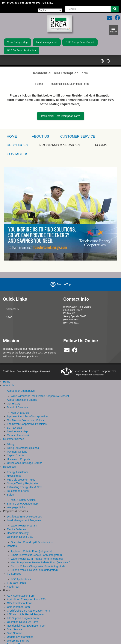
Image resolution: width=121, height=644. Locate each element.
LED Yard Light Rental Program (25, 614)
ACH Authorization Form (21, 595)
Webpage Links (16, 507)
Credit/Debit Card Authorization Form (28, 610)
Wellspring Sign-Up (18, 640)
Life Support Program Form (23, 618)
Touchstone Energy (18, 490)
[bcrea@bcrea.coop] (67, 351)
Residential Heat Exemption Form (61, 116)
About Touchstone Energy (22, 400)
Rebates (12, 546)
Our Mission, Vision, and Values (25, 420)
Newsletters (14, 476)
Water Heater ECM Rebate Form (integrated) (37, 559)
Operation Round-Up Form (22, 622)
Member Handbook (18, 435)
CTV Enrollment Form (20, 603)
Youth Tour (13, 586)
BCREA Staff (14, 427)
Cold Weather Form (18, 607)
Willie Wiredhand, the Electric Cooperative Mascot (40, 396)
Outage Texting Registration (23, 483)
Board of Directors (18, 407)
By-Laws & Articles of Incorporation (27, 416)
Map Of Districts (20, 412)
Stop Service (14, 633)
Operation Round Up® (20, 537)
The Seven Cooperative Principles (27, 424)
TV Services (14, 574)
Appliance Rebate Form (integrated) (32, 551)
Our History (14, 403)
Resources (9, 467)
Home (7, 381)
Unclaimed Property (18, 459)
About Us (40, 136)
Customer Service (78, 136)
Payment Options (17, 452)
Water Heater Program (24, 525)
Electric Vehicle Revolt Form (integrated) (34, 570)
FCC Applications (21, 579)
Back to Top (64, 284)
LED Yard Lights (16, 583)
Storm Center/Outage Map (22, 503)
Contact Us (12, 309)
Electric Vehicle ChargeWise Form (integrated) (38, 566)
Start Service (14, 629)
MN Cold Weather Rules (21, 479)
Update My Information (20, 637)
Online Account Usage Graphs (25, 463)
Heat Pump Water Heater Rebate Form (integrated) (40, 562)
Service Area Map (17, 431)
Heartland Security (18, 533)
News (9, 317)
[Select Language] (50, 10)
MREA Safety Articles (23, 500)
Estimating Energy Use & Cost (25, 487)
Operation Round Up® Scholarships (32, 542)
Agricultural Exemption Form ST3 (26, 599)
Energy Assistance (18, 472)
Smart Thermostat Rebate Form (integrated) (36, 555)
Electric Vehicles (16, 529)
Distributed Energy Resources (24, 516)
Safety (11, 494)
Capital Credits (16, 455)
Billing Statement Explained (23, 448)
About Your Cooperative (21, 390)
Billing (10, 444)
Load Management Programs (24, 520)
